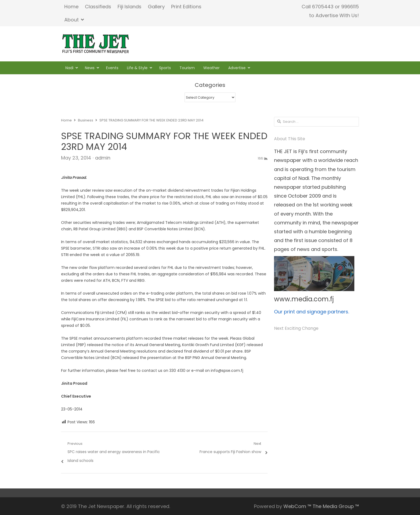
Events (112, 68)
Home (71, 7)
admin (103, 158)
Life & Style (137, 68)
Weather (211, 68)
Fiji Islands (130, 7)
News (90, 68)
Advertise (237, 68)
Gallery (156, 7)
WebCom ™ (297, 506)
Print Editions (186, 7)
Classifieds (98, 7)
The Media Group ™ (336, 506)
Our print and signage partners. (312, 312)
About (72, 20)
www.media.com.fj (304, 299)
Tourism (187, 68)
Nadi (69, 68)
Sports (165, 68)
